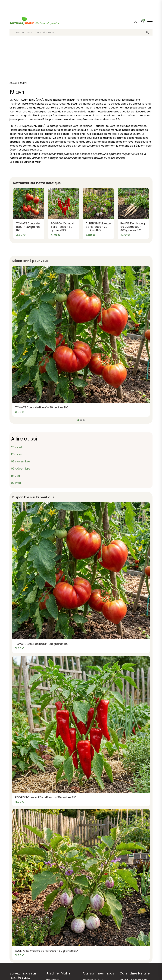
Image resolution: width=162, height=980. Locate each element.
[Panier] (142, 21)
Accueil (13, 83)
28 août (17, 447)
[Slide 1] (78, 420)
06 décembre (21, 469)
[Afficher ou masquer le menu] (150, 21)
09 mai (16, 483)
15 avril (16, 476)
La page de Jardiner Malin (25, 162)
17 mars (16, 454)
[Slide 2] (81, 420)
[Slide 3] (84, 420)
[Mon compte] (135, 21)
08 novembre (20, 461)
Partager (81, 169)
